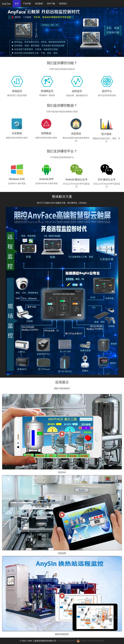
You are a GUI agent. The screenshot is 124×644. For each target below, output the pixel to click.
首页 (17, 4)
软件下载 (51, 4)
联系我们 (63, 4)
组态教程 (39, 4)
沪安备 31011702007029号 (90, 641)
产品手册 (27, 4)
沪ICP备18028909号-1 (66, 641)
